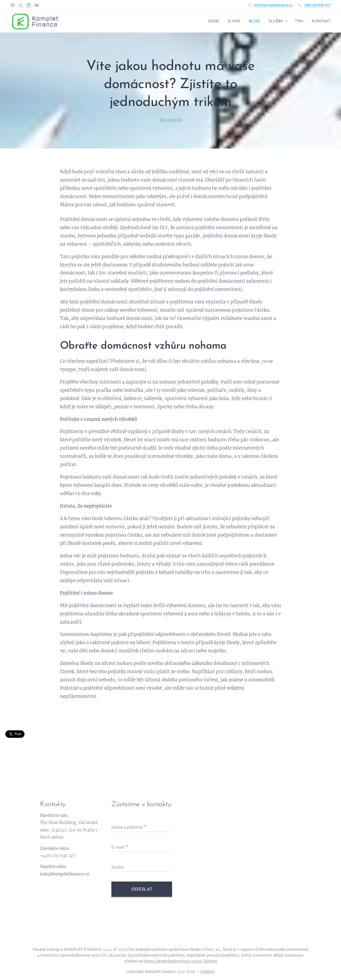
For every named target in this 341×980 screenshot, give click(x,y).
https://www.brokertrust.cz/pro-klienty (180, 961)
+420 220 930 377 (317, 5)
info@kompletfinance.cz (273, 5)
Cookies (207, 971)
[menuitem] (206, 22)
